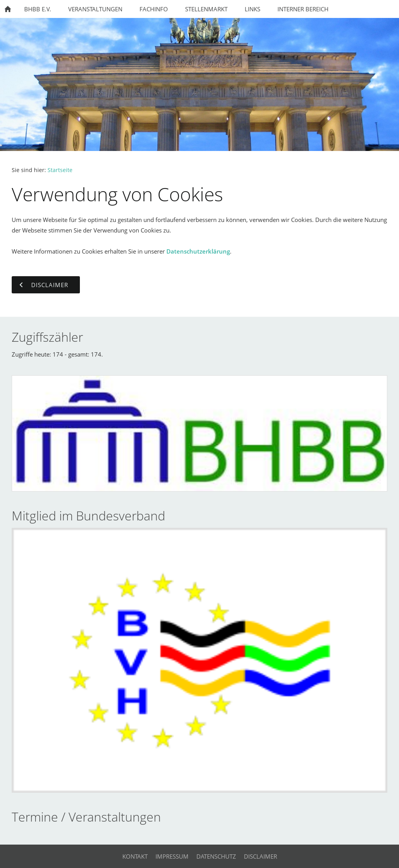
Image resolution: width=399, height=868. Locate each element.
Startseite (60, 170)
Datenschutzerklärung (198, 251)
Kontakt (135, 856)
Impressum (172, 856)
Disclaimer (260, 856)
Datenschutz (216, 856)
